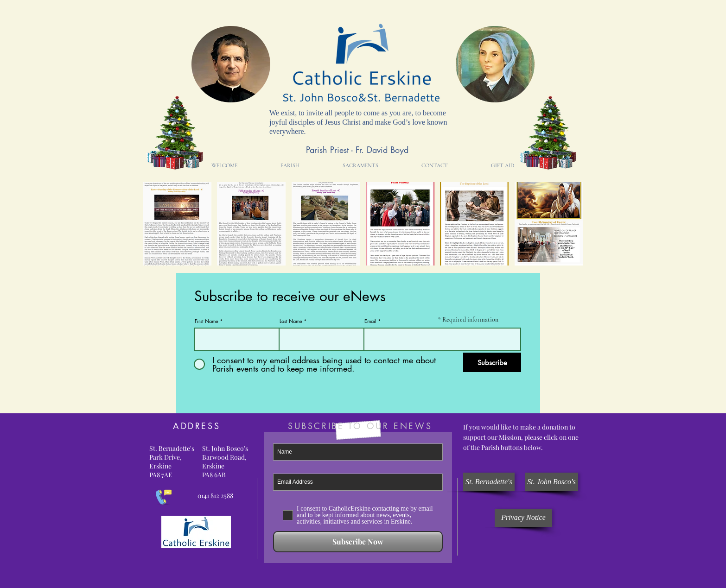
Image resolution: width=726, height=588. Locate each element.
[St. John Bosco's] (551, 482)
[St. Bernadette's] (489, 482)
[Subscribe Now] (358, 542)
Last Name (291, 321)
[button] (290, 165)
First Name (207, 321)
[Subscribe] (492, 362)
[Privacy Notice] (523, 518)
